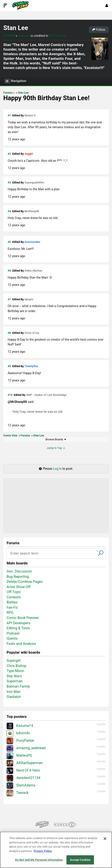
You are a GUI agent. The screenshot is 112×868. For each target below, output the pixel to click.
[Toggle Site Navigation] (5, 5)
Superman (15, 681)
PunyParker (20, 741)
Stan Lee (16, 28)
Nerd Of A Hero (23, 770)
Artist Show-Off (19, 587)
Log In (57, 469)
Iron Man (14, 692)
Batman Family (18, 686)
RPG (10, 613)
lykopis (29, 299)
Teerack (18, 793)
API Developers (18, 623)
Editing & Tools (18, 628)
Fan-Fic (12, 607)
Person (9, 36)
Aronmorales (32, 242)
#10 (10, 395)
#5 (9, 242)
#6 (9, 271)
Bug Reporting (18, 577)
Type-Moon (15, 671)
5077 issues (57, 36)
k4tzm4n (18, 733)
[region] (56, 850)
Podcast (13, 633)
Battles (12, 602)
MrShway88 (32, 211)
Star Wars (14, 676)
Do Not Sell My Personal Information (39, 860)
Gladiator (14, 697)
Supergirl (14, 661)
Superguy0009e (34, 182)
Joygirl (29, 154)
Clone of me (32, 333)
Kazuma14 (20, 726)
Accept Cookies (80, 860)
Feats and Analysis (21, 644)
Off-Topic (14, 592)
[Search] (101, 553)
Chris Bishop (17, 666)
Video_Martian (33, 271)
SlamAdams (21, 785)
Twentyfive (31, 366)
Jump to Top (56, 448)
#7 (9, 299)
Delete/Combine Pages (25, 582)
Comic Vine (10, 435)
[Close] (105, 839)
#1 (9, 115)
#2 (9, 154)
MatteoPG (19, 755)
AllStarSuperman (25, 763)
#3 (9, 182)
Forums (8, 93)
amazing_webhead (26, 748)
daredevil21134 (23, 778)
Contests (14, 597)
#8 (9, 333)
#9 (9, 366)
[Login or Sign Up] (107, 5)
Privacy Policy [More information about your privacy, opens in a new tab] (43, 851)
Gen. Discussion (19, 571)
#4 (9, 211)
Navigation (15, 81)
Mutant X (30, 115)
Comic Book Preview (23, 618)
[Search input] (53, 553)
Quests (12, 638)
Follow (99, 30)
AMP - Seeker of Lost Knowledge (46, 395)
